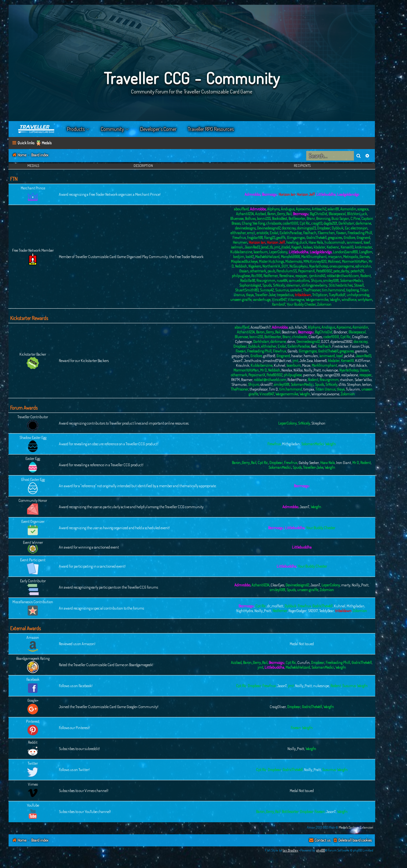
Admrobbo (252, 194)
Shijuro (316, 280)
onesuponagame (342, 266)
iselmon (237, 247)
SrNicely (279, 285)
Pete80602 (324, 271)
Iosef (367, 242)
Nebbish (241, 266)
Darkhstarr (346, 223)
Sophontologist (250, 285)
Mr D (263, 370)
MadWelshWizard (267, 257)
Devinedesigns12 (269, 228)
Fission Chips (359, 346)
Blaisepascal (337, 214)
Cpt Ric (305, 223)
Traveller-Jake (265, 295)
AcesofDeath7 (261, 327)
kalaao (308, 247)
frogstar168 (255, 238)
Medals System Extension (356, 827)
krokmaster (363, 247)
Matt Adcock (358, 365)
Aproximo (303, 209)
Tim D (273, 389)
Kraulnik (243, 365)
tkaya (250, 295)
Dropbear (324, 228)
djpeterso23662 (341, 342)
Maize (306, 365)
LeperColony (278, 252)
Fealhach (310, 233)
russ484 (282, 280)
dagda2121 (330, 223)
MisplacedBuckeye (244, 261)
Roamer (247, 380)
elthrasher (238, 233)
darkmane (363, 223)
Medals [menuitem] (47, 143)
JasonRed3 (252, 247)
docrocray (289, 228)
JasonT (238, 361)
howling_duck (297, 242)
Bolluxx (250, 219)
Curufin (304, 663)
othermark (258, 271)
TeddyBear (327, 611)
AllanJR (301, 327)
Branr (311, 219)
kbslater (319, 247)
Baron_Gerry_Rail (279, 214)
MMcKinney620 (315, 261)
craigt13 (317, 223)
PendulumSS (286, 271)
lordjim (239, 257)
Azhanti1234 (245, 214)
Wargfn (335, 300)
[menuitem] (352, 841)
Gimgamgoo (296, 238)
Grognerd (363, 238)
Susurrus (282, 290)
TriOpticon (320, 295)
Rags (320, 375)
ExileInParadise (291, 233)
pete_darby (341, 271)
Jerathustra (253, 361)
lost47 (250, 257)
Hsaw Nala (316, 242)
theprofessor (259, 389)
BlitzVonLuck (357, 214)
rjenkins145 (317, 276)
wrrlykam (365, 300)
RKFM (235, 380)
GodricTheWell (316, 238)
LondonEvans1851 (345, 252)
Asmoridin (348, 209)
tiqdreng (352, 290)
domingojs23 (306, 228)
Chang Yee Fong (253, 223)
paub (271, 271)
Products (76, 129)
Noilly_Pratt (312, 370)
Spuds (267, 285)
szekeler (296, 290)
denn (291, 342)
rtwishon (347, 380)
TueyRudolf (337, 295)
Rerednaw (286, 276)
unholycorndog (358, 295)
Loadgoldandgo (348, 194)
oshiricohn (363, 266)
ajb (291, 327)
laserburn (261, 252)
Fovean (341, 233)
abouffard (241, 209)
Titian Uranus (325, 389)
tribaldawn (303, 295)
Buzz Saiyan (340, 219)
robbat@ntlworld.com (343, 276)
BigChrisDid (318, 214)
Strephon (354, 384)
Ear (347, 228)
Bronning (323, 219)
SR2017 (313, 611)
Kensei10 (347, 247)
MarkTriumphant (314, 257)
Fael (314, 346)
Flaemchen (326, 233)
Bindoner (340, 332)
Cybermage (243, 342)
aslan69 (333, 209)
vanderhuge (262, 300)
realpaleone (350, 375)
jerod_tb (267, 247)
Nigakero (255, 266)
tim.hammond (333, 290)
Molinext (334, 261)
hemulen (311, 356)
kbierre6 (320, 361)
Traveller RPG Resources (211, 129)
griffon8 (269, 356)
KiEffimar (363, 361)
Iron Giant (344, 463)
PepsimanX (306, 271)
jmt (277, 247)
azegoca (363, 209)
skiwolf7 (266, 384)
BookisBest (279, 219)
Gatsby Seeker (309, 463)
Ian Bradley (290, 850)
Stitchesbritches (341, 285)
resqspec (301, 276)
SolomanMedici (351, 280)
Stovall (359, 285)
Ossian (244, 271)
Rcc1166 (257, 276)
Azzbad (260, 214)
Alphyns (273, 209)
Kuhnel (279, 365)
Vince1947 (279, 300)
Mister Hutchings (271, 261)
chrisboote (274, 223)
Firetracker (340, 346)
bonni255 (264, 219)
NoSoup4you (299, 266)
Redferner (271, 276)
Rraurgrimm (266, 280)
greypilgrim (240, 356)
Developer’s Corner (158, 129)
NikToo (298, 370)
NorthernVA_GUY (275, 266)
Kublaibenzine (241, 252)
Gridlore (349, 238)
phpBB (321, 850)
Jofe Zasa (306, 361)
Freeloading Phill (360, 233)
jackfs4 (349, 356)
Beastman (289, 332)
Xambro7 (279, 304)
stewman (293, 285)
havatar (297, 356)
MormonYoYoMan (355, 261)
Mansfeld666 (290, 257)
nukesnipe (330, 370)
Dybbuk (338, 228)
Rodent (366, 276)
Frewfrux (239, 238)
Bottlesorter (297, 219)
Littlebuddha (326, 194)
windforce (349, 300)
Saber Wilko (363, 380)
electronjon (359, 228)
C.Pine (355, 219)
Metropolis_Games (356, 257)
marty (343, 365)
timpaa (309, 389)
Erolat (274, 233)
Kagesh (297, 247)
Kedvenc (333, 247)
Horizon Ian (287, 194)
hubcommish (335, 242)
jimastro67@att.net (277, 361)
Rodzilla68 (248, 280)
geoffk (281, 238)
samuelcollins (299, 280)
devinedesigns (245, 228)
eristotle (262, 233)
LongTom (366, 252)
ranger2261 (332, 375)
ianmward (354, 242)
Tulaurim (353, 389)
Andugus (288, 209)
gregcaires (335, 238)
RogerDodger (297, 611)
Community (112, 129)
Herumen (240, 242)
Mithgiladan (291, 444)
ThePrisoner (312, 290)
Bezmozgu (269, 194)
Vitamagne (296, 300)
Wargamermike (317, 300)
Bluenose (237, 219)
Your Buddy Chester (301, 304)
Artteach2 (319, 209)
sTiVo (342, 384)
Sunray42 (267, 290)
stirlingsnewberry (314, 285)
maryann (335, 257)
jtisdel (286, 247)
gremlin (361, 351)
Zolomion (324, 304)
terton (367, 384)
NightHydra (245, 611)
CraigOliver (360, 337)
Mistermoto (294, 261)
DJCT (325, 342)
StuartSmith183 (247, 290)
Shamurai (239, 384)
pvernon (309, 375)
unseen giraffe (241, 300)
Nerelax (287, 370)
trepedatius (285, 295)
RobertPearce (297, 380)
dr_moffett (275, 606)
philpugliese (241, 276)
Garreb (292, 351)
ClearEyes (315, 337)
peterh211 (357, 271)
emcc (251, 233)
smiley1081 (331, 280)
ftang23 (269, 238)
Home (37, 129)
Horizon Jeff (306, 194)
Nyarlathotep (319, 266)
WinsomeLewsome (325, 394)
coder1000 (290, 223)
